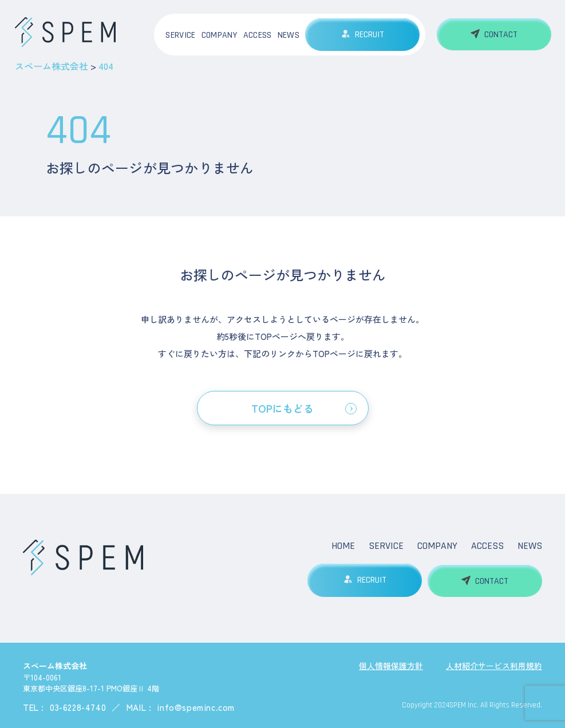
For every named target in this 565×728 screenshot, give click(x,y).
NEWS (289, 35)
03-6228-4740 (78, 706)
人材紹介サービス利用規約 (494, 664)
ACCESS (258, 35)
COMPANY (220, 35)
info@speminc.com (196, 706)
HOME (343, 546)
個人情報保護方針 (391, 664)
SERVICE (180, 35)
